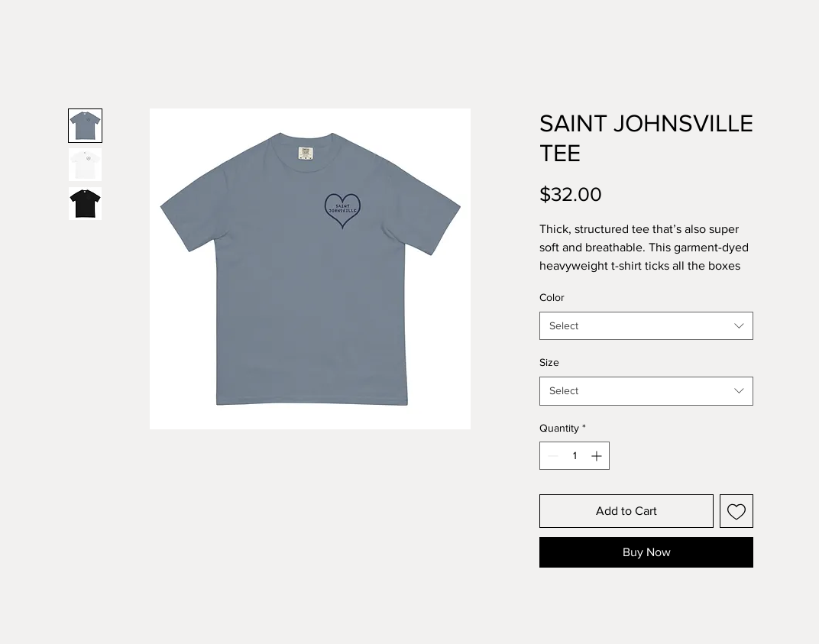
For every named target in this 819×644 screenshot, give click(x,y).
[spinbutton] (575, 456)
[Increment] (598, 456)
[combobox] (646, 326)
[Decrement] (551, 456)
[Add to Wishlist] (736, 511)
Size (549, 362)
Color (552, 297)
